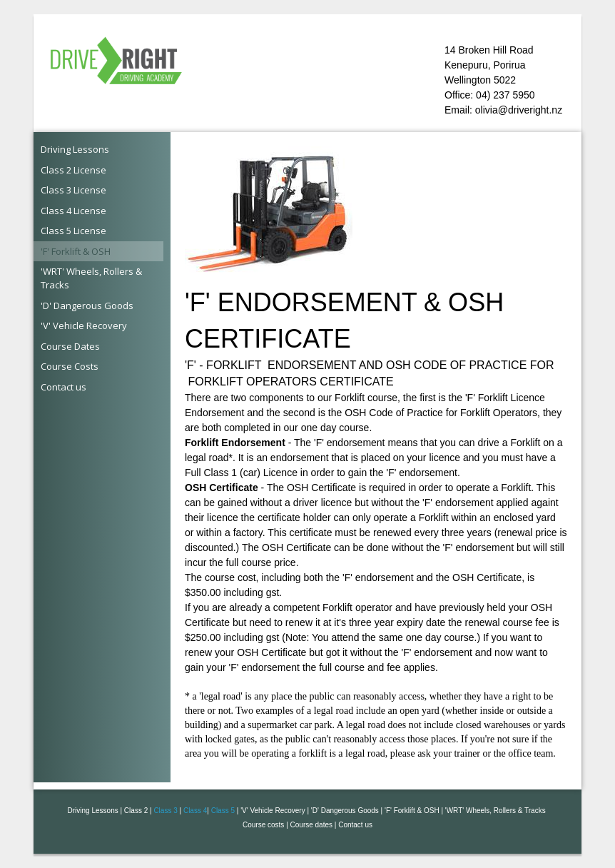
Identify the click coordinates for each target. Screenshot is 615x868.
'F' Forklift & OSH (76, 251)
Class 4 (195, 811)
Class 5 (223, 811)
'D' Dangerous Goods (87, 306)
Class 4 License (73, 211)
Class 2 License (73, 170)
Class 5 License (73, 231)
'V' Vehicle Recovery (84, 325)
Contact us (63, 387)
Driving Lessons (75, 149)
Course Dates (70, 346)
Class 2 (136, 811)
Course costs (263, 825)
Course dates (311, 825)
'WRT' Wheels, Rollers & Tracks (91, 278)
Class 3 (165, 811)
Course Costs (70, 366)
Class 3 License (73, 190)
